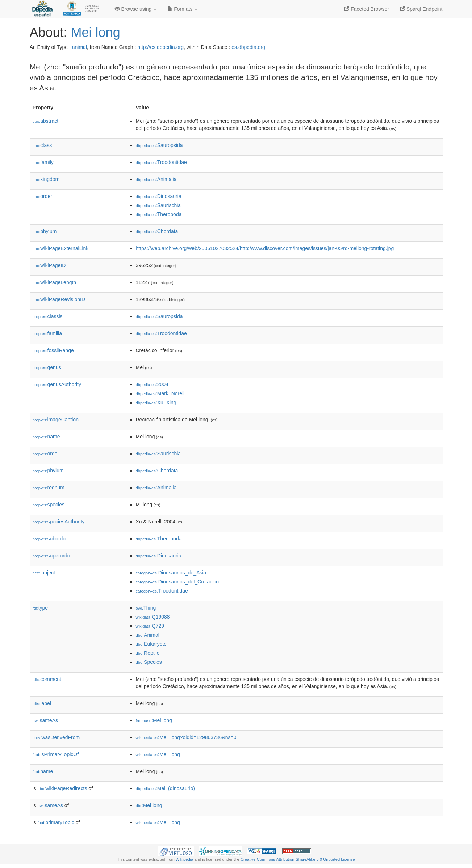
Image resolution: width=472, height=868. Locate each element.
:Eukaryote (151, 644)
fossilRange (53, 350)
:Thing (146, 608)
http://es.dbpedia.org (160, 47)
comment (47, 679)
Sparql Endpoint (421, 9)
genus (47, 367)
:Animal (148, 635)
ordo (45, 454)
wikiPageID (49, 265)
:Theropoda (159, 214)
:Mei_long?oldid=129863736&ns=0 (186, 737)
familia (47, 333)
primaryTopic (56, 822)
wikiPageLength (55, 282)
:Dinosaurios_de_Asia (171, 573)
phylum (45, 231)
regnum (49, 488)
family (43, 162)
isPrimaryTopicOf (56, 754)
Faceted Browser (367, 9)
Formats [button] (182, 9)
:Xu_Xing (156, 403)
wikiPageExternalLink (61, 248)
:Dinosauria (159, 196)
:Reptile (148, 653)
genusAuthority (57, 384)
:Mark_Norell (160, 393)
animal (80, 47)
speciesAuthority (59, 522)
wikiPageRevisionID (59, 299)
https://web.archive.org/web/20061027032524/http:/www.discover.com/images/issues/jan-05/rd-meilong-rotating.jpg (265, 248)
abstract (46, 121)
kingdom (46, 179)
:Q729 (150, 626)
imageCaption (56, 420)
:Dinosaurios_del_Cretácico (177, 582)
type (40, 608)
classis (48, 316)
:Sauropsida (159, 145)
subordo (49, 539)
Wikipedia (185, 859)
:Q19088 (153, 617)
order (42, 196)
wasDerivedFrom (56, 737)
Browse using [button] (136, 9)
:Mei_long (158, 754)
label (42, 703)
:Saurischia (158, 205)
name (46, 437)
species (49, 505)
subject (44, 573)
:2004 (152, 384)
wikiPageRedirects (62, 788)
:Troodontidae (161, 162)
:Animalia (156, 179)
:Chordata (157, 231)
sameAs (45, 720)
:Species (149, 662)
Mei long (96, 32)
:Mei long (154, 720)
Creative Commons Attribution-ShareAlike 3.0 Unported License (298, 859)
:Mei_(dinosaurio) (166, 788)
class (42, 145)
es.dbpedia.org (248, 47)
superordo (51, 556)
